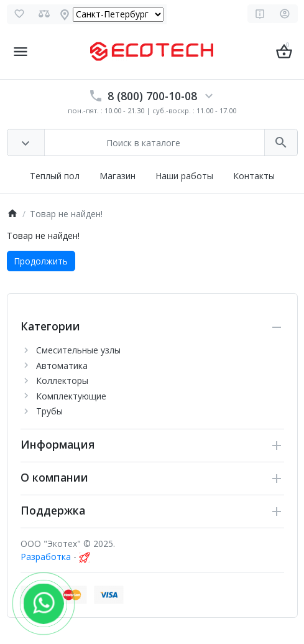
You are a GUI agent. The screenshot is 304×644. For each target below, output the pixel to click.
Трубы (49, 411)
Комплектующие (71, 396)
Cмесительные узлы (78, 350)
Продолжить (41, 261)
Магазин (117, 176)
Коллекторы (62, 380)
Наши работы (184, 176)
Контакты (254, 176)
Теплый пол (55, 176)
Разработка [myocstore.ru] (46, 557)
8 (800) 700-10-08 (152, 96)
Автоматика (62, 366)
